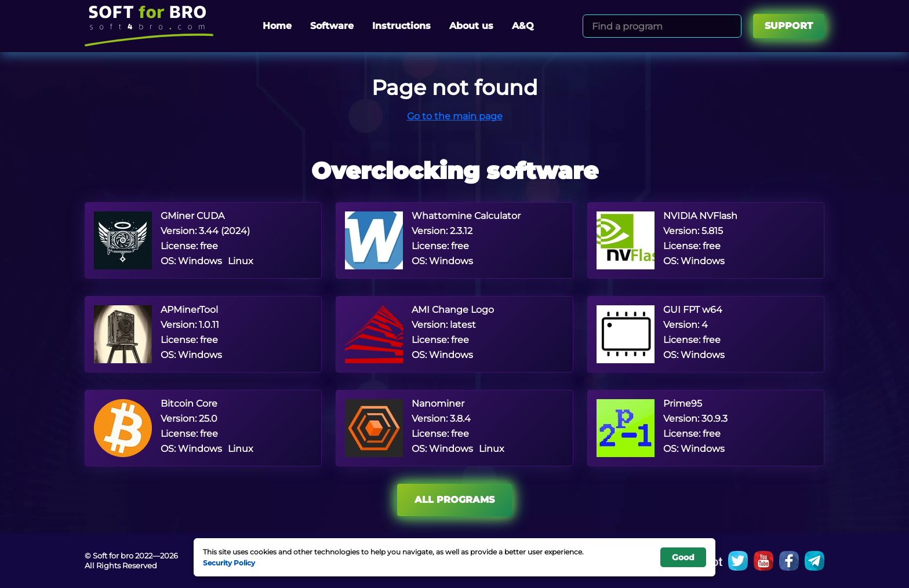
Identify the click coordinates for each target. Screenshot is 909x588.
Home (277, 26)
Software (332, 26)
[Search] (731, 26)
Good (683, 557)
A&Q (523, 26)
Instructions (401, 26)
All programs (454, 500)
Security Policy (229, 563)
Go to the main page (455, 116)
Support (789, 26)
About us (471, 26)
